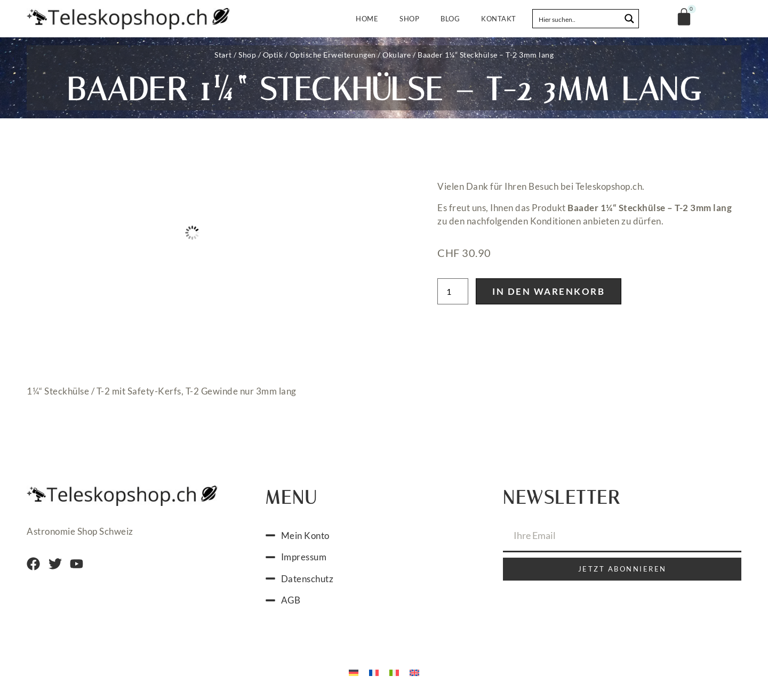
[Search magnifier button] (629, 19)
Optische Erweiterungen (333, 55)
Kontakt (499, 19)
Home (367, 19)
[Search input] (577, 19)
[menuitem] (354, 672)
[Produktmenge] (453, 291)
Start (223, 55)
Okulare (397, 55)
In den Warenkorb (549, 291)
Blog (450, 19)
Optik (273, 55)
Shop (409, 19)
